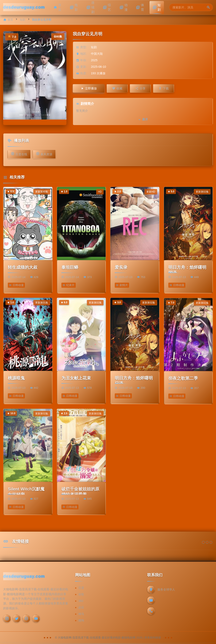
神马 (81, 614)
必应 (81, 607)
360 (81, 601)
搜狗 (81, 620)
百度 (81, 588)
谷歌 (81, 594)
